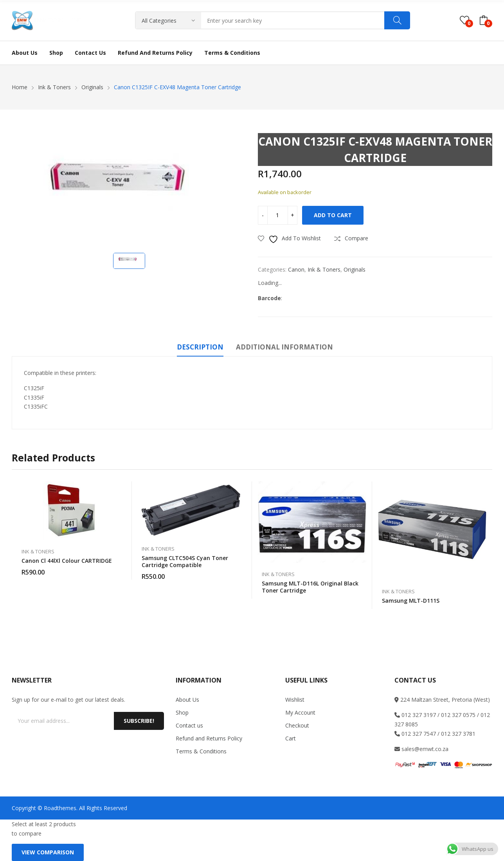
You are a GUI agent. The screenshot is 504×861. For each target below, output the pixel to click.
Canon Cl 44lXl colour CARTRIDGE (67, 561)
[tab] (200, 348)
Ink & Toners (324, 269)
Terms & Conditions (201, 751)
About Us (187, 700)
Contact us (189, 725)
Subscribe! (139, 721)
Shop (182, 712)
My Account (300, 712)
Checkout (297, 725)
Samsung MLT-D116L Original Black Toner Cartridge (310, 587)
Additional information (284, 347)
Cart (291, 738)
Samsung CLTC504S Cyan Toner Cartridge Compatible (185, 561)
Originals (355, 269)
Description (200, 347)
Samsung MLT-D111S (411, 601)
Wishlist (295, 700)
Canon (296, 269)
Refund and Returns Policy (209, 738)
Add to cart (333, 215)
